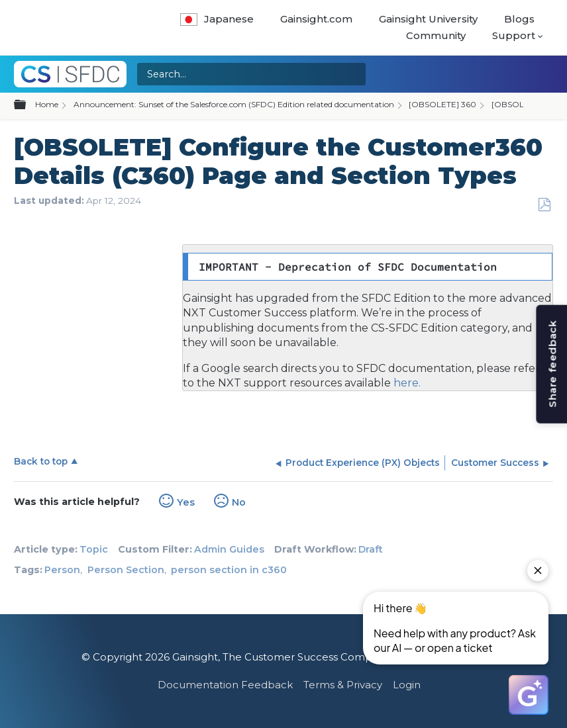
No (239, 502)
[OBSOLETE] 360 (442, 104)
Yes (186, 502)
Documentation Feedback (225, 685)
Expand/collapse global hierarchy (28, 105)
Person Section (126, 570)
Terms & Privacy (343, 685)
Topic (94, 549)
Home (47, 104)
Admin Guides (229, 549)
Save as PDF (544, 205)
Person (62, 570)
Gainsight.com (316, 19)
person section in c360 (229, 570)
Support (514, 35)
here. (406, 383)
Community (436, 35)
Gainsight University (428, 19)
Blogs (519, 19)
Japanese (217, 19)
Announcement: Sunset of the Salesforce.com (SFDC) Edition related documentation (234, 104)
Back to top (41, 461)
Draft (371, 549)
